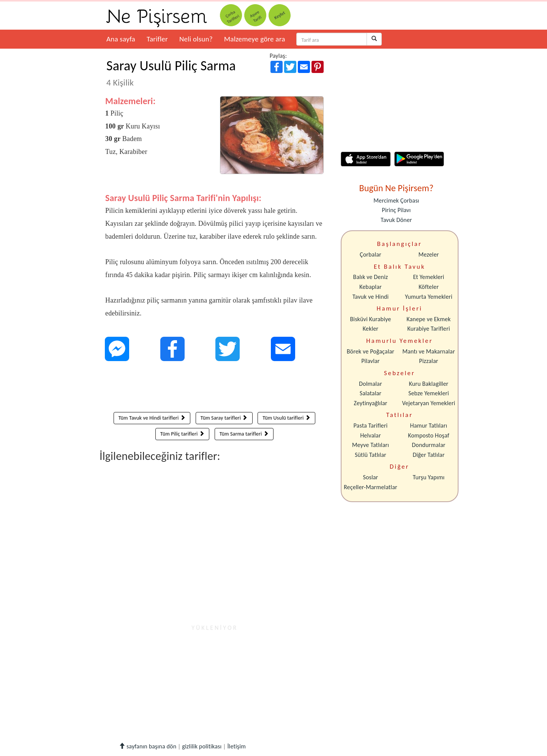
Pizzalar (428, 361)
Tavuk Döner (396, 220)
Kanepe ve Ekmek (428, 319)
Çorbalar (371, 254)
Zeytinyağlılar (370, 403)
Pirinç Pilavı (396, 210)
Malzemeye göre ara (255, 39)
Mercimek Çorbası (396, 200)
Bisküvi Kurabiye (370, 319)
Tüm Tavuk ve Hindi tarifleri (152, 418)
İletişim (236, 746)
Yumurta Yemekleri (429, 297)
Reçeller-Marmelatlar (371, 487)
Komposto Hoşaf (429, 435)
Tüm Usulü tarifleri (286, 418)
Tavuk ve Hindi (371, 297)
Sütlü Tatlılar (371, 455)
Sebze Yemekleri (429, 393)
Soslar (370, 477)
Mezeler (429, 254)
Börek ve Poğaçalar (371, 351)
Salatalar (371, 393)
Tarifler (157, 39)
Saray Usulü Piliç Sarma (171, 73)
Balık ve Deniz (371, 277)
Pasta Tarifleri (371, 426)
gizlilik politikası (202, 746)
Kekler (371, 329)
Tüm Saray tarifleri (224, 418)
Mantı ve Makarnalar (429, 351)
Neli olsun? (196, 39)
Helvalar (370, 435)
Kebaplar (371, 287)
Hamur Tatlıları (429, 426)
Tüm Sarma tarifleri (244, 434)
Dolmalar (371, 384)
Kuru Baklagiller (429, 384)
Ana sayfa (121, 39)
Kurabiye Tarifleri (428, 329)
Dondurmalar (428, 445)
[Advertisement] (214, 388)
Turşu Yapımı (429, 477)
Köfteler (429, 287)
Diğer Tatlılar (428, 455)
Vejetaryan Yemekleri (428, 403)
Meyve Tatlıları (371, 445)
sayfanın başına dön (148, 746)
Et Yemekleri (428, 277)
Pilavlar (370, 361)
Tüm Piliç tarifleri (182, 434)
